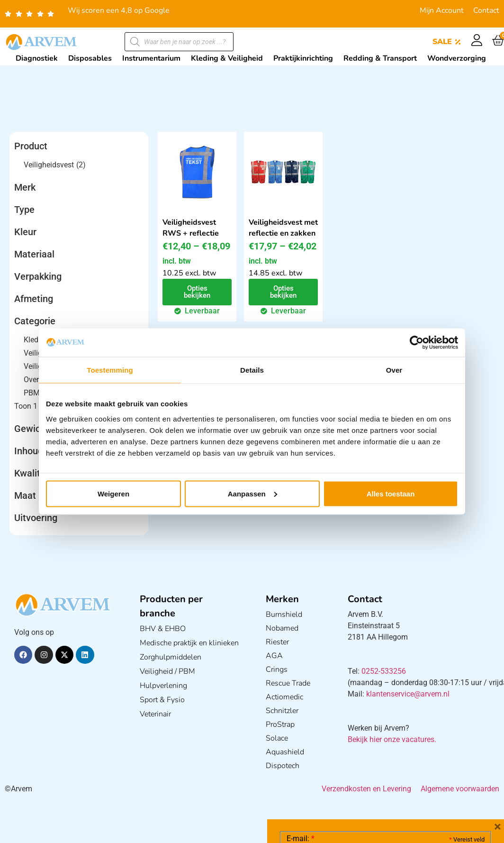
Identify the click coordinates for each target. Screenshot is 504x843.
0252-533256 (384, 671)
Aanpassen (252, 493)
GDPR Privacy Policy (403, 783)
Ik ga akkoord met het (362, 783)
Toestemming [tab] (110, 370)
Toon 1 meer (35, 406)
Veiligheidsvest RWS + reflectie (191, 228)
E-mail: (301, 696)
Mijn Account (442, 10)
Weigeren (113, 493)
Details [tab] (252, 370)
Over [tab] (394, 370)
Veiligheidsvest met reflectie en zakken (283, 228)
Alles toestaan (391, 493)
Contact (486, 10)
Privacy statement (451, 762)
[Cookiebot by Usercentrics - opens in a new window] (417, 343)
